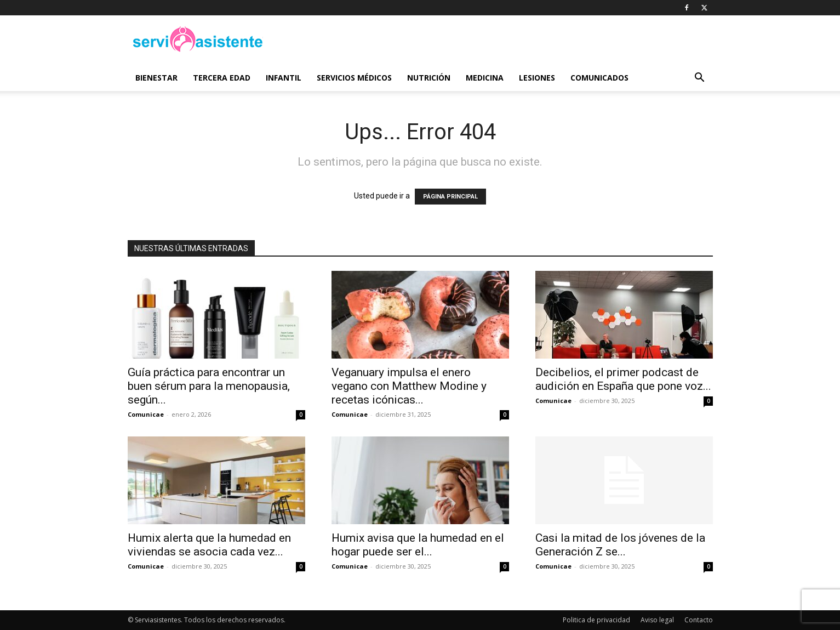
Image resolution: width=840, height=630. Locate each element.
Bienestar (156, 78)
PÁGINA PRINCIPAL (450, 197)
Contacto (699, 620)
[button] (700, 79)
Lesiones (537, 78)
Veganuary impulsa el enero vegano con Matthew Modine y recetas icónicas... (409, 386)
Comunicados (599, 78)
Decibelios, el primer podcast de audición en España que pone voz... (623, 379)
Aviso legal (657, 620)
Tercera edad (222, 78)
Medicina (485, 78)
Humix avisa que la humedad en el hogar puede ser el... (418, 545)
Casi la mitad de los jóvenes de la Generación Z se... (620, 545)
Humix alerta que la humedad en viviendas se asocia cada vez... (209, 545)
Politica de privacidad (596, 620)
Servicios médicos (354, 78)
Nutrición (429, 78)
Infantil (284, 78)
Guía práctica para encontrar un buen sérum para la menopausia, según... (209, 386)
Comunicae (146, 414)
